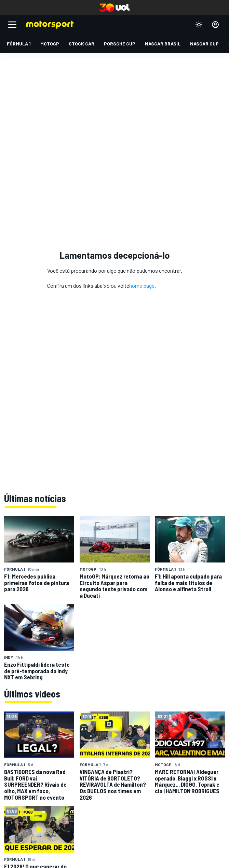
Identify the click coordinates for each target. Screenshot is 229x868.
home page (142, 286)
